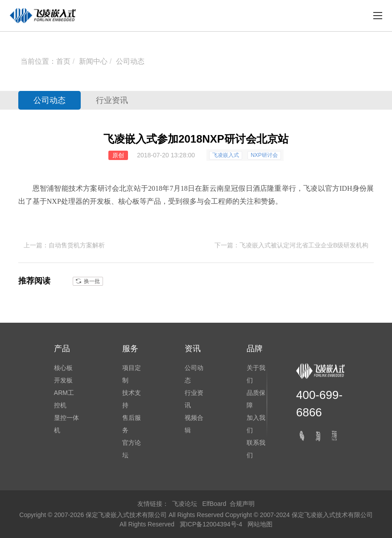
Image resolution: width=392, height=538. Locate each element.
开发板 (100, 201)
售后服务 (132, 424)
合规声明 (242, 504)
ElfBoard (215, 504)
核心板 (129, 201)
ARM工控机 (64, 399)
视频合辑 (194, 424)
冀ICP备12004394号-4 (212, 524)
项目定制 (132, 374)
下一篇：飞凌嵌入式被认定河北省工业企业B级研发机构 (291, 245)
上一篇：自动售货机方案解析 (64, 245)
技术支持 (132, 399)
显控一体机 (66, 424)
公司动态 (130, 61)
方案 (90, 188)
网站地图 (260, 524)
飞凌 (310, 188)
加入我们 (256, 424)
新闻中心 (93, 61)
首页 (63, 61)
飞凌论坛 (185, 504)
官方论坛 (132, 449)
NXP (54, 201)
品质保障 (256, 399)
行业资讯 (112, 100)
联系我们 (256, 449)
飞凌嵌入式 (226, 155)
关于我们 (256, 374)
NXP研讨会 (264, 155)
